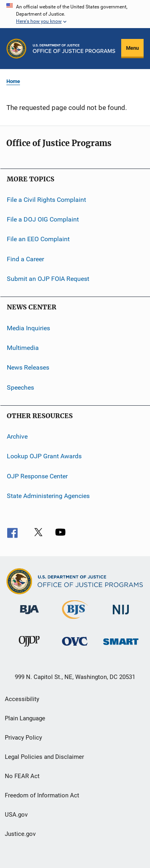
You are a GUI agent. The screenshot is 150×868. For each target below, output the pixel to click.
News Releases (28, 367)
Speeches (20, 387)
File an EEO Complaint (38, 239)
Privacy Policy (23, 738)
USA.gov (16, 815)
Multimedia (23, 348)
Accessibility (22, 699)
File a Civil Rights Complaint (46, 199)
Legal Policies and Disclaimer (44, 757)
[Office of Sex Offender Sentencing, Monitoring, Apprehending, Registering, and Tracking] (121, 646)
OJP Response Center (37, 476)
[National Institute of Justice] (121, 616)
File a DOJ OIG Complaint (43, 219)
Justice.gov (20, 834)
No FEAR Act (22, 776)
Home (13, 81)
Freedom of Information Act (42, 795)
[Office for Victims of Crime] (75, 647)
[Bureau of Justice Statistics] (75, 620)
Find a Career (25, 259)
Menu (132, 48)
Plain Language (25, 718)
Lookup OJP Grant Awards (44, 456)
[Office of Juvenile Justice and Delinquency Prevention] (29, 648)
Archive (17, 436)
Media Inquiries (28, 328)
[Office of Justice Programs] (16, 49)
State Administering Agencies (48, 496)
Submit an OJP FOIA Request (48, 279)
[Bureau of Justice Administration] (29, 616)
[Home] (74, 49)
